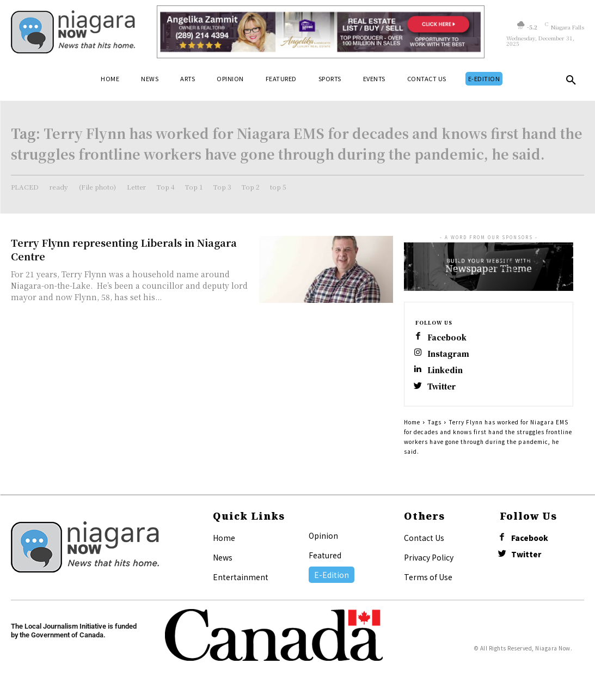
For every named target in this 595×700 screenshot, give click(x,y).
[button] (571, 82)
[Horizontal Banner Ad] (321, 32)
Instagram (450, 355)
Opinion (323, 539)
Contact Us (424, 541)
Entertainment (241, 581)
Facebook (449, 337)
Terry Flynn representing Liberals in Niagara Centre (124, 249)
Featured (325, 559)
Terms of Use (428, 581)
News (223, 561)
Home (412, 426)
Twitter (444, 390)
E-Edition (332, 579)
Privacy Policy (429, 561)
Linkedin (446, 372)
